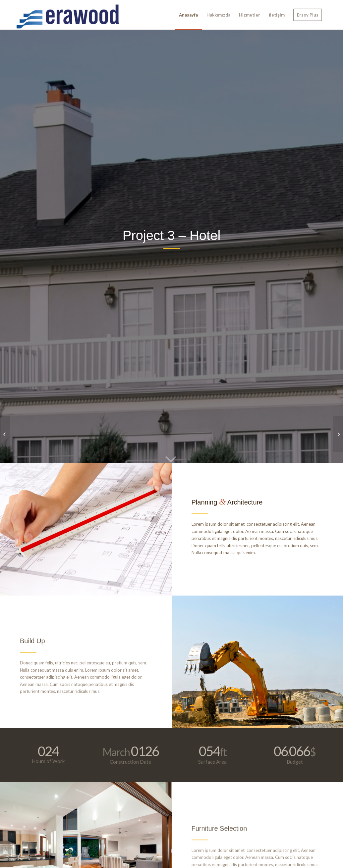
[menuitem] (188, 15)
